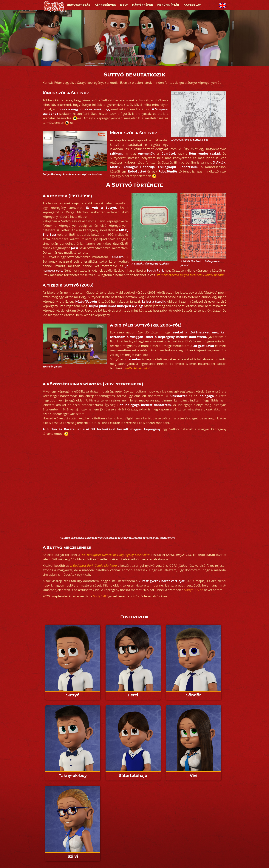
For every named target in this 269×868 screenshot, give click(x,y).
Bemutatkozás (78, 5)
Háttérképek (143, 5)
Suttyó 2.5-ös (194, 590)
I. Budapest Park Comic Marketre (93, 565)
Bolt (124, 5)
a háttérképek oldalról (138, 368)
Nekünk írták (168, 5)
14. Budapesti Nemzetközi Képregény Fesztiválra (116, 555)
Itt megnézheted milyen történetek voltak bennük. (191, 275)
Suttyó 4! (99, 596)
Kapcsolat (192, 5)
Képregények (105, 5)
